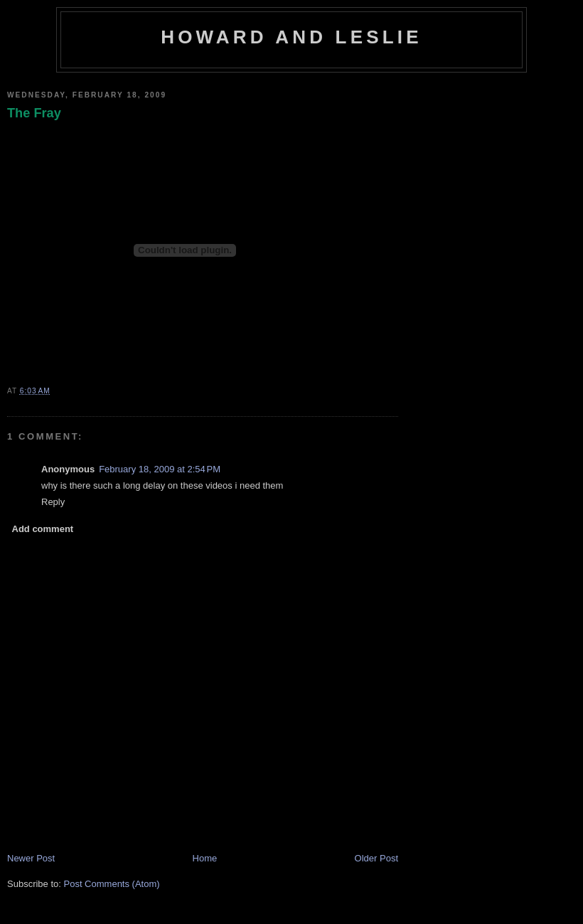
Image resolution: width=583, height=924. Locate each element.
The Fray (34, 113)
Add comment (43, 529)
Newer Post (31, 858)
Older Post (376, 858)
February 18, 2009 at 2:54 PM (160, 469)
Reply (53, 502)
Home (205, 858)
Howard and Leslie (291, 37)
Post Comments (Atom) (112, 884)
